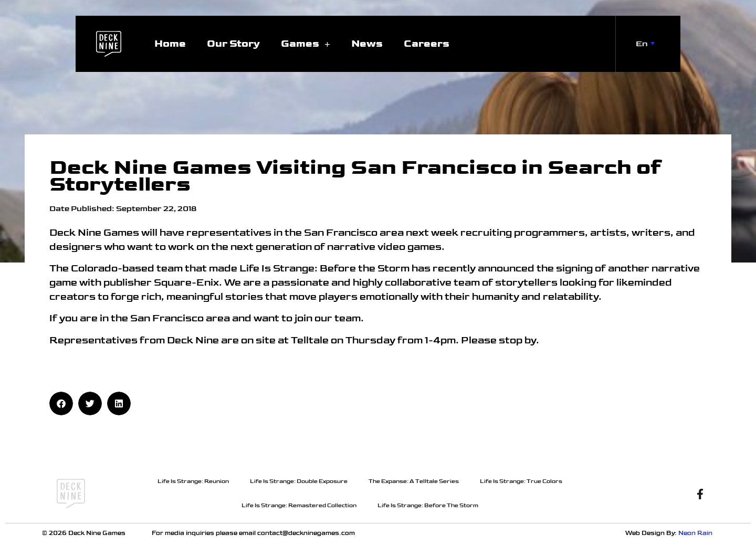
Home (170, 44)
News (367, 44)
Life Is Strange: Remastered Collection (299, 505)
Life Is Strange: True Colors (521, 481)
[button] (61, 403)
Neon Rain (696, 533)
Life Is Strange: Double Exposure (299, 481)
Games (306, 44)
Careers (427, 44)
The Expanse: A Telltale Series (414, 481)
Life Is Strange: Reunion (193, 481)
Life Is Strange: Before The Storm (428, 505)
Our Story (233, 44)
